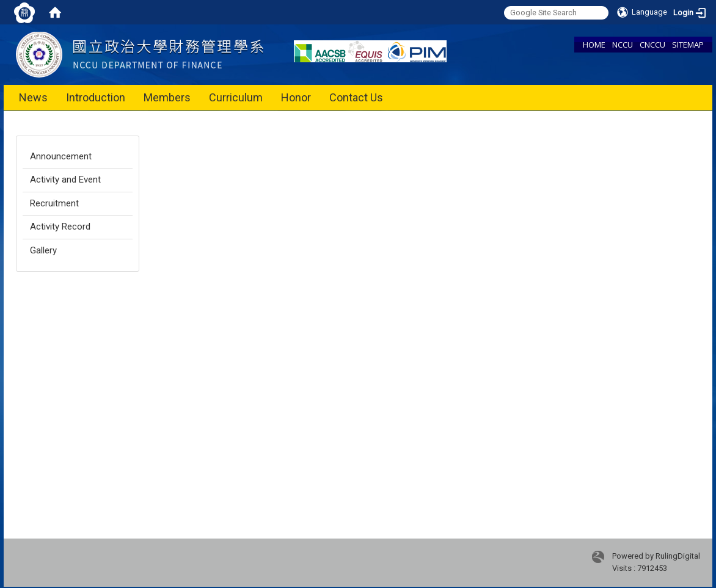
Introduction (96, 97)
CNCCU (652, 45)
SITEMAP (688, 45)
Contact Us (356, 97)
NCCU (623, 45)
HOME (594, 45)
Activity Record (60, 227)
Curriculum (236, 97)
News (33, 97)
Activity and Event (65, 180)
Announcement (61, 156)
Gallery (43, 250)
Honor (296, 97)
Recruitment (54, 203)
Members (167, 97)
